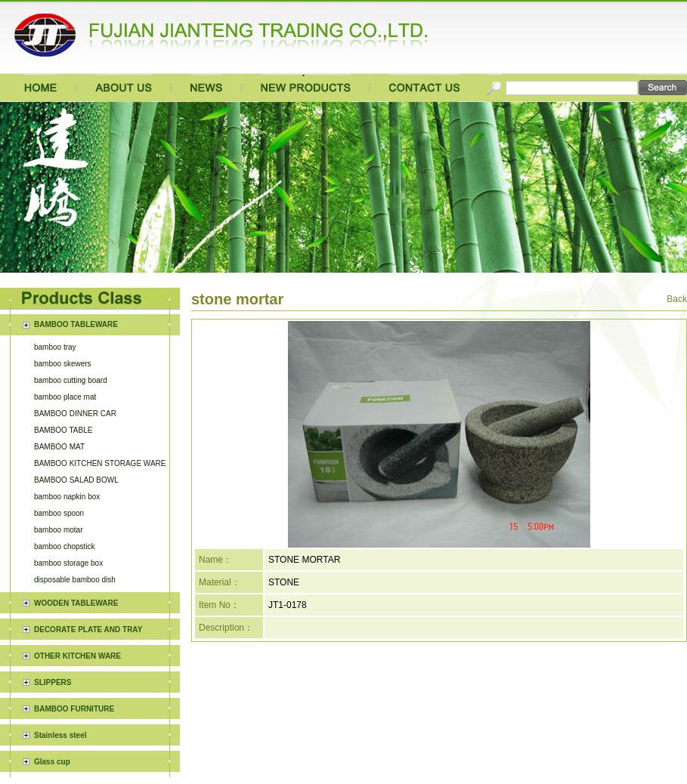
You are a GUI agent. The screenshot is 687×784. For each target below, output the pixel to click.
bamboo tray (55, 347)
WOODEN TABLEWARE (76, 451)
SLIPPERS (53, 530)
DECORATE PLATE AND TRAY (88, 477)
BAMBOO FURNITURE (74, 556)
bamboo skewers (63, 364)
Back (677, 299)
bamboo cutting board (71, 380)
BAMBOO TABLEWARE (76, 324)
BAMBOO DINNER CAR (75, 414)
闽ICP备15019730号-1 (460, 732)
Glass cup (52, 609)
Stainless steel (60, 583)
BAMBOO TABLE (63, 430)
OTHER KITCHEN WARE (77, 503)
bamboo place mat (65, 397)
